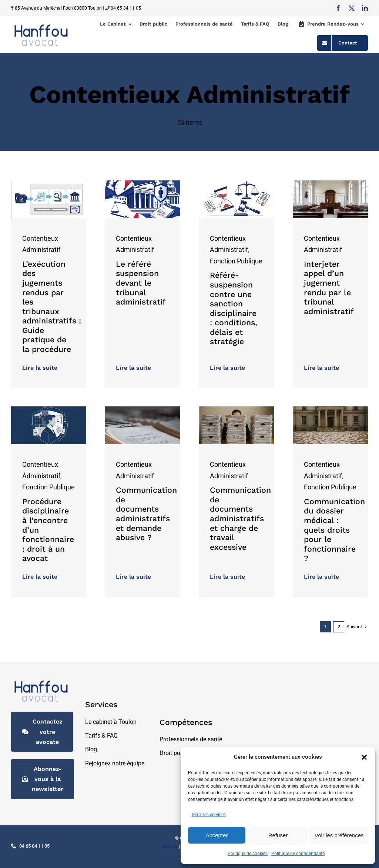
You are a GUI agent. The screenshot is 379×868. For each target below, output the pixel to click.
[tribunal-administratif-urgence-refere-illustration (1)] (142, 184)
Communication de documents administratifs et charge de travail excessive (240, 518)
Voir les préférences (339, 835)
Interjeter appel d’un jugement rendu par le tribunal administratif (329, 288)
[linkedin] (365, 8)
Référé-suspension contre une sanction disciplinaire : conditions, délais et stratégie (234, 308)
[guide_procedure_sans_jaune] (49, 184)
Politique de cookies (248, 854)
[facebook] (338, 8)
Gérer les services (209, 815)
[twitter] (352, 8)
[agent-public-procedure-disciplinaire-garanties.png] (49, 410)
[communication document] (237, 410)
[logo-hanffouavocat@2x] (41, 25)
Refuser (278, 835)
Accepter (217, 835)
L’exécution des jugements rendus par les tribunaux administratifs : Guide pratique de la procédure (52, 307)
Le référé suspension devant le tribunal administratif (141, 283)
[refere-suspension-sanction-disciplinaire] (237, 184)
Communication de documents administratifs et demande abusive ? (146, 514)
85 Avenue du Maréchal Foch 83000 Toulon (58, 8)
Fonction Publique (236, 261)
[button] (364, 757)
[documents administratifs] (142, 410)
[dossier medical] (331, 410)
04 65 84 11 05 (126, 8)
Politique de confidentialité (298, 854)
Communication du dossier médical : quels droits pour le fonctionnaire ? (334, 530)
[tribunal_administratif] (331, 184)
